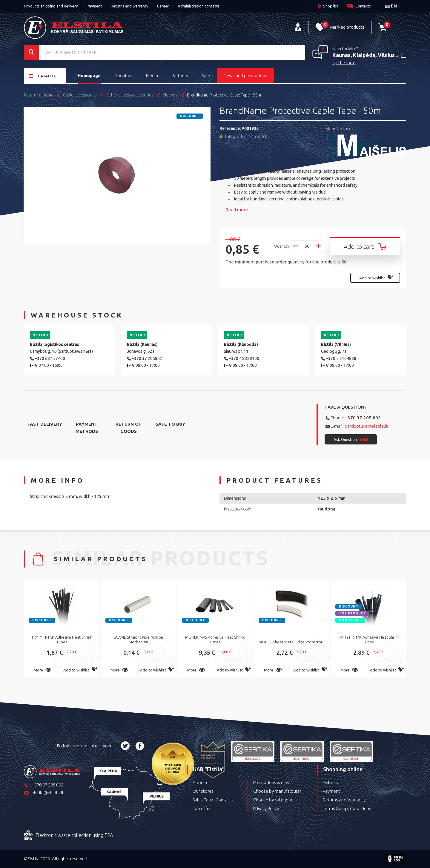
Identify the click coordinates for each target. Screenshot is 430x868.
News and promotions (245, 75)
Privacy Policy (266, 808)
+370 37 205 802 (363, 418)
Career (163, 6)
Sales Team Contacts (213, 800)
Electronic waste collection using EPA (68, 835)
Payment (94, 6)
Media (152, 75)
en (391, 6)
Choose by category (273, 800)
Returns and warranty (129, 6)
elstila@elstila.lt (44, 793)
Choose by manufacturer (277, 791)
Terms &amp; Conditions (347, 808)
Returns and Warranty (344, 800)
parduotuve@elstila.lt (366, 426)
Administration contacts (199, 6)
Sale (206, 75)
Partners (180, 75)
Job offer (202, 808)
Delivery (331, 782)
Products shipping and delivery (51, 6)
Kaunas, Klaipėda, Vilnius (364, 55)
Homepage (89, 75)
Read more (237, 210)
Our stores (203, 791)
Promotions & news (272, 782)
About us (123, 75)
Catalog (43, 76)
